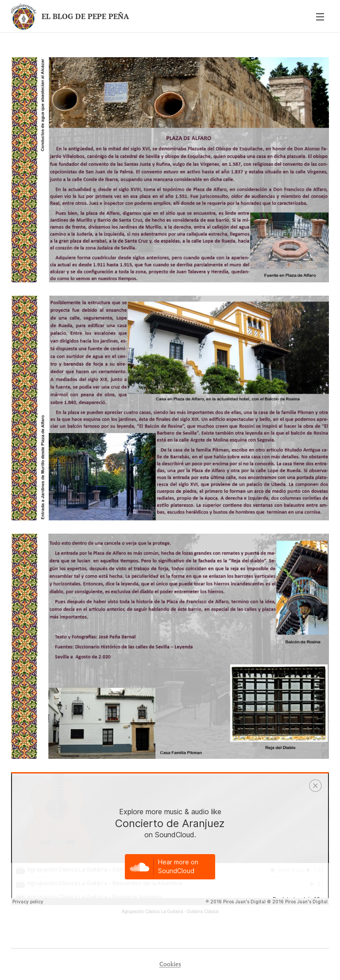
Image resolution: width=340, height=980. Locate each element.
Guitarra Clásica (203, 912)
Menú (320, 17)
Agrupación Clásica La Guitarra (152, 912)
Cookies (170, 964)
